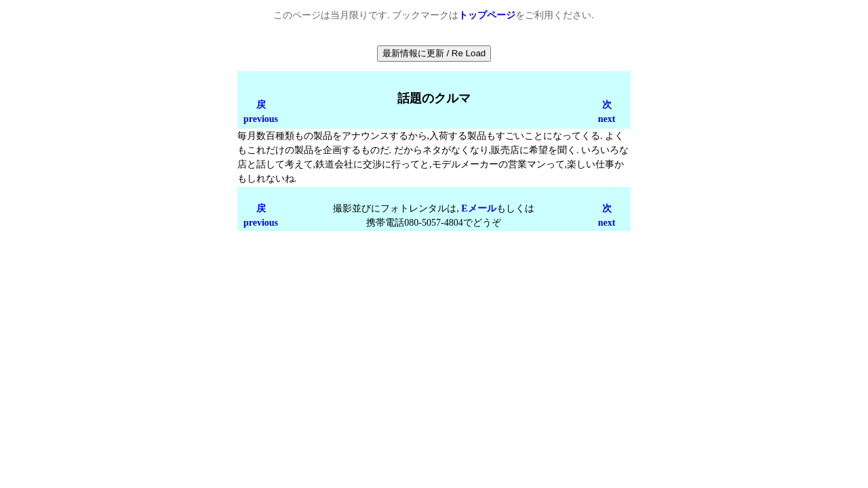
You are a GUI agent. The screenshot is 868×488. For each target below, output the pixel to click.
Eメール (478, 208)
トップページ (487, 15)
